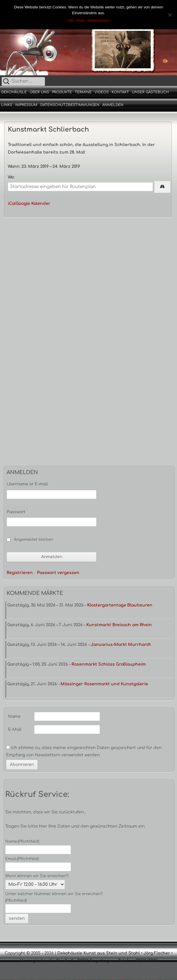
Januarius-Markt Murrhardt (121, 645)
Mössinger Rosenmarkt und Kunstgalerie (104, 684)
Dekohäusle (14, 92)
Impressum (26, 105)
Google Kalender (33, 204)
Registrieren (20, 573)
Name (14, 716)
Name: (22, 841)
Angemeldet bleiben (34, 540)
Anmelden (113, 105)
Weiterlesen (98, 20)
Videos (102, 92)
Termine (83, 92)
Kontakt (120, 92)
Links (7, 105)
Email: (22, 859)
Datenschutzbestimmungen (70, 105)
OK (71, 20)
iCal (12, 204)
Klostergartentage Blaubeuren (120, 605)
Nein (81, 20)
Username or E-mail (27, 484)
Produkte (62, 92)
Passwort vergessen (58, 573)
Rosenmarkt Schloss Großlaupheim (109, 664)
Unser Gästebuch (150, 92)
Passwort (16, 512)
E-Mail (15, 729)
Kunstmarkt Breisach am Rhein (119, 625)
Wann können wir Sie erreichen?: (37, 876)
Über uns (39, 92)
